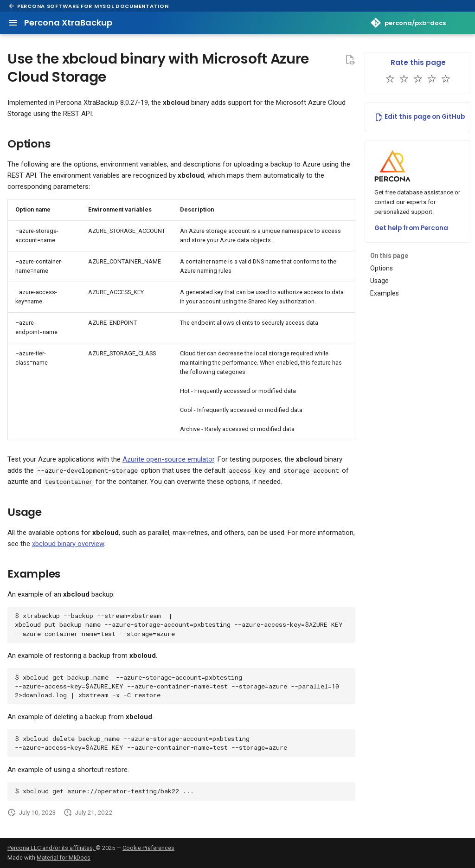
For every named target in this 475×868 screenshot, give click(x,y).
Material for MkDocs (64, 858)
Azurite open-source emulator (168, 459)
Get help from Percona (411, 228)
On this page (389, 256)
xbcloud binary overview (68, 544)
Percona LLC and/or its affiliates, (51, 848)
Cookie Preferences (148, 848)
